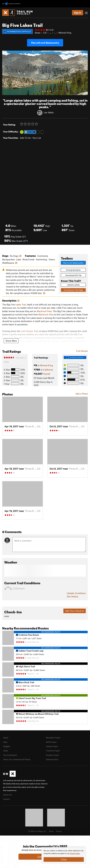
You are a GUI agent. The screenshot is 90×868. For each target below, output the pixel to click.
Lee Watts (49, 112)
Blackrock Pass (44, 311)
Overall (47, 374)
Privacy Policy (75, 854)
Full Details (82, 351)
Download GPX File (73, 275)
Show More (11, 341)
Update (76, 593)
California (48, 370)
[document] (64, 856)
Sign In (78, 13)
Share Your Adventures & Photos (17, 759)
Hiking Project (52, 746)
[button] (5, 73)
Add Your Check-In (75, 611)
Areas (38, 33)
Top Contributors (10, 755)
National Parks (52, 759)
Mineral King (65, 33)
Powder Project (52, 755)
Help (5, 742)
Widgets (7, 746)
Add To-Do (25, 138)
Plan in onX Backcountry (73, 263)
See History (72, 596)
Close (64, 859)
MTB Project (51, 742)
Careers (7, 799)
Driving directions (73, 270)
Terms (51, 831)
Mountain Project (53, 738)
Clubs (5, 751)
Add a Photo (82, 394)
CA (45, 33)
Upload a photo (73, 285)
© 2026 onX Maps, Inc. (37, 831)
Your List (37, 138)
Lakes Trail (21, 305)
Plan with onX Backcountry (45, 43)
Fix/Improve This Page (73, 290)
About (6, 738)
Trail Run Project (53, 751)
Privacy (59, 831)
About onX (8, 795)
